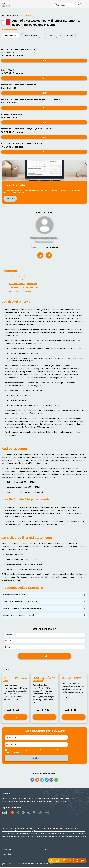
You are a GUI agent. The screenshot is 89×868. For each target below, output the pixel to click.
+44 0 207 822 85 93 (46, 247)
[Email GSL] (83, 861)
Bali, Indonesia (49, 803)
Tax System (68, 35)
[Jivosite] (51, 861)
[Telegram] (70, 861)
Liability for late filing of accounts (23, 285)
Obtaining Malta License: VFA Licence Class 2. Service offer (15, 680)
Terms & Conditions (8, 850)
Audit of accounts (17, 281)
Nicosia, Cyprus (27, 799)
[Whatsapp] (64, 861)
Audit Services (10, 35)
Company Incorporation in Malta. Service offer (72, 679)
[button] (58, 861)
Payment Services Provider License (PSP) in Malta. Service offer (44, 680)
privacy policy (13, 753)
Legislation (51, 35)
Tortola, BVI (38, 799)
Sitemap (47, 850)
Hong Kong (46, 799)
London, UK (6, 799)
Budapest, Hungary (8, 803)
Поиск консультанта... (44, 238)
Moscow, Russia (16, 799)
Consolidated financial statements (24, 288)
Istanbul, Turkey (29, 803)
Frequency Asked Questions (21, 292)
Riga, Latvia (39, 803)
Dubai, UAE (19, 803)
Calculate (11, 199)
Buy (15, 718)
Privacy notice (6, 855)
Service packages (31, 35)
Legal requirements (17, 277)
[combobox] (6, 642)
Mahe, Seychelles (57, 799)
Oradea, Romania (70, 799)
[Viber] (77, 861)
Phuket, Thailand (61, 803)
